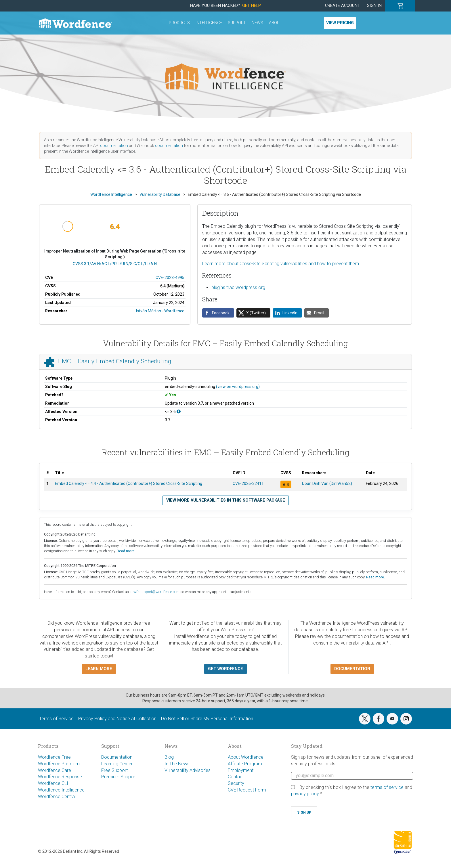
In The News (177, 764)
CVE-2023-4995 (170, 278)
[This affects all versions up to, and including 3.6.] (179, 412)
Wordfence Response (60, 777)
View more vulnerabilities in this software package (226, 500)
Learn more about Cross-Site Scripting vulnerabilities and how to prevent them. (281, 264)
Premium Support (119, 777)
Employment (241, 770)
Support (237, 23)
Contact (236, 777)
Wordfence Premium (59, 764)
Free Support (114, 770)
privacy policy (305, 794)
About (276, 23)
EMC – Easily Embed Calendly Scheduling (115, 361)
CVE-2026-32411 (248, 483)
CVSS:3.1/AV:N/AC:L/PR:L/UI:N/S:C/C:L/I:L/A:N (115, 264)
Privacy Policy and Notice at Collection (117, 719)
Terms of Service (56, 719)
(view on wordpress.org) (238, 387)
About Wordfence (246, 757)
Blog (169, 757)
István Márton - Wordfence (160, 311)
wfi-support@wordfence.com (156, 592)
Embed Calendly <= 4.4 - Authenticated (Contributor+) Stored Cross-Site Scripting (129, 483)
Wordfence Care (55, 770)
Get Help (252, 6)
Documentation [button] (352, 669)
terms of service (387, 787)
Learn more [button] (99, 669)
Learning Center (117, 764)
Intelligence (209, 23)
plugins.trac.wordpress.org (238, 287)
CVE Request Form (247, 790)
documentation (114, 146)
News (257, 23)
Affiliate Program (245, 764)
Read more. (126, 551)
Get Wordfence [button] (225, 669)
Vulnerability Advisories (188, 770)
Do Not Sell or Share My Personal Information (207, 719)
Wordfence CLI (53, 783)
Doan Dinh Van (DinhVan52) (327, 483)
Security (236, 783)
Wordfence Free (54, 757)
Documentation (117, 757)
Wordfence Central (57, 797)
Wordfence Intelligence (61, 790)
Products (179, 23)
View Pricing (340, 23)
